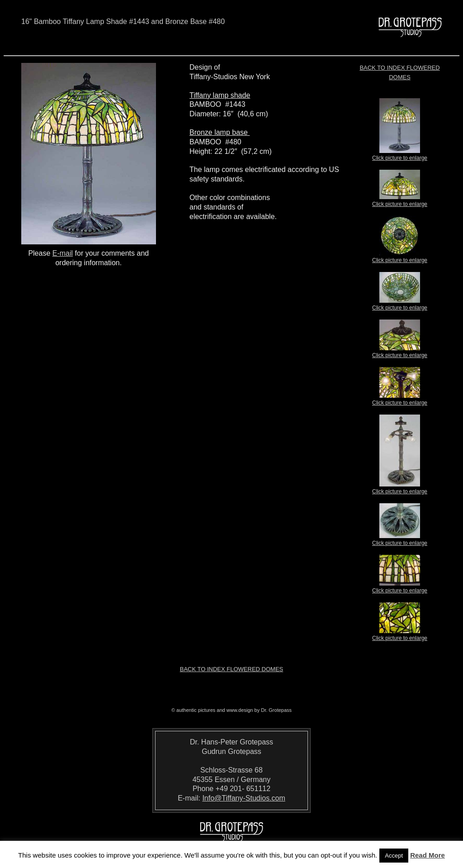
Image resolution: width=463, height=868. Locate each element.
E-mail (63, 253)
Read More (428, 855)
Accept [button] (394, 856)
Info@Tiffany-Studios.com (243, 798)
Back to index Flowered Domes (232, 669)
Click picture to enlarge (400, 155)
